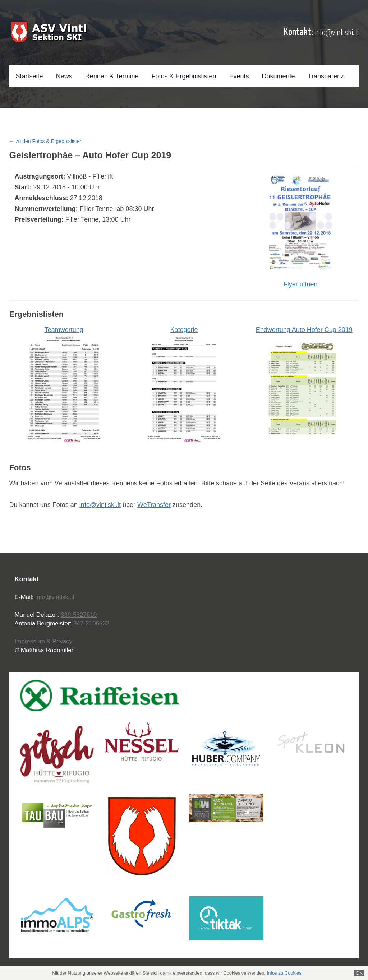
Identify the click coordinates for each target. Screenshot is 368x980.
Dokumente (279, 76)
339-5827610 (79, 615)
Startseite (29, 76)
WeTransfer (154, 505)
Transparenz (326, 76)
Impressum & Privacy (44, 641)
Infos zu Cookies (284, 973)
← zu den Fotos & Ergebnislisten (46, 141)
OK (359, 973)
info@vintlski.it (337, 33)
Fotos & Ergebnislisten (184, 76)
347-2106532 (91, 623)
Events (239, 76)
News (64, 76)
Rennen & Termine (112, 76)
